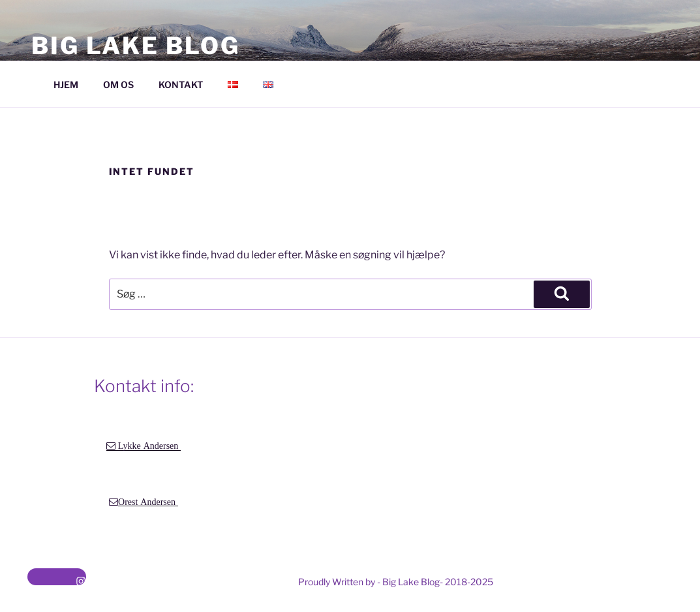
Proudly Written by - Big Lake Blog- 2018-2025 (396, 582)
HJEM (66, 84)
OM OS (118, 84)
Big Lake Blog (135, 46)
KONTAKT (181, 84)
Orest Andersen (148, 502)
